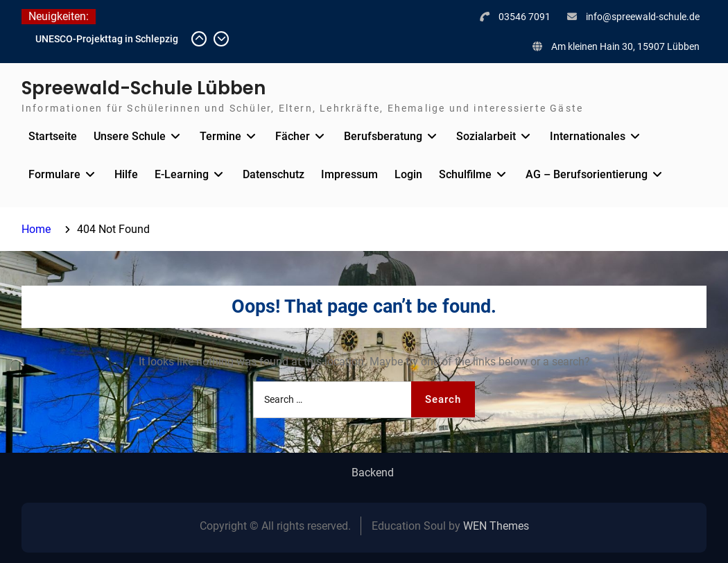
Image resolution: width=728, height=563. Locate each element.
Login (408, 174)
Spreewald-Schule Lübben (144, 88)
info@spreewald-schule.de (643, 17)
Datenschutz (274, 174)
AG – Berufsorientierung (587, 174)
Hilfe (126, 174)
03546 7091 (525, 17)
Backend (373, 473)
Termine (220, 136)
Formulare (54, 174)
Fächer (293, 136)
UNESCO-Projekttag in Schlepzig (107, 39)
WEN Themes (496, 526)
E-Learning (182, 174)
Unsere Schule (130, 136)
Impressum (349, 174)
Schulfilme (465, 174)
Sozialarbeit (486, 136)
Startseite (53, 136)
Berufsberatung (383, 136)
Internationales (588, 136)
